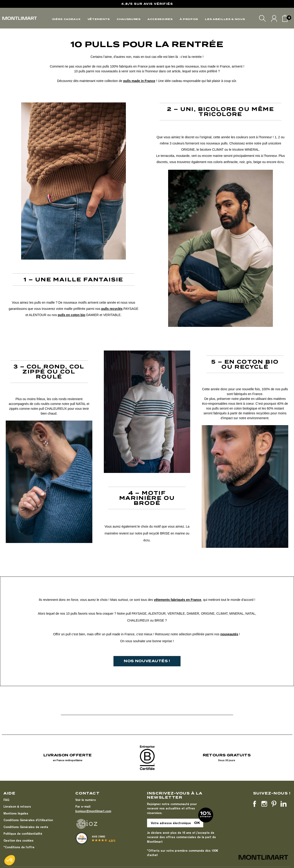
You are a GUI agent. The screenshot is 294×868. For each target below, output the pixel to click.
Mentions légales (16, 813)
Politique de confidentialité (23, 834)
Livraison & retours (17, 806)
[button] (10, 860)
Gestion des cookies (18, 840)
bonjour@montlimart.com (93, 811)
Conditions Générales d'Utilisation (28, 820)
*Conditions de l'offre (19, 847)
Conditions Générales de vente (26, 827)
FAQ (6, 800)
